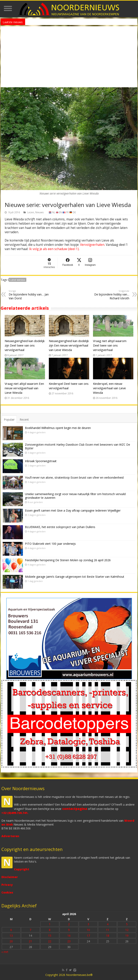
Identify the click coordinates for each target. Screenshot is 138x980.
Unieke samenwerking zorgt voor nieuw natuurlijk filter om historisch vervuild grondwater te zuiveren (75, 496)
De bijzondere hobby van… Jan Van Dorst (29, 295)
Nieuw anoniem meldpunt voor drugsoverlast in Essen (58, 22)
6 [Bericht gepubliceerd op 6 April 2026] (11, 930)
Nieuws (40, 212)
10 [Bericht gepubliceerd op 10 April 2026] (88, 930)
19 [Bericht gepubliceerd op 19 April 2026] (127, 936)
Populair (9, 419)
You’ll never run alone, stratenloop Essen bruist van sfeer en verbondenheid (74, 477)
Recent (24, 419)
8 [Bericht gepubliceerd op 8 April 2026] (50, 930)
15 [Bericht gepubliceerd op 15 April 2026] (50, 936)
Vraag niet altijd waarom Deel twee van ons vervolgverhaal (110, 345)
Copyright (22, 869)
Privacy (7, 885)
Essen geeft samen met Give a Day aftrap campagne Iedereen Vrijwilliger (73, 510)
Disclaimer (10, 877)
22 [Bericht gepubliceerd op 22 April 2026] (50, 941)
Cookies (7, 892)
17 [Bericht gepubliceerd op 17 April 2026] (88, 936)
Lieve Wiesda (18, 280)
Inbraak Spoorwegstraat (41, 461)
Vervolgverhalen (92, 245)
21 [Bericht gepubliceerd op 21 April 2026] (30, 941)
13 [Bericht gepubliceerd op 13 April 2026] (11, 936)
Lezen (31, 212)
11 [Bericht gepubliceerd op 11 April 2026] (108, 930)
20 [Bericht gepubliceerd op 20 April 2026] (11, 941)
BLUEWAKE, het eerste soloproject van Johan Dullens (60, 527)
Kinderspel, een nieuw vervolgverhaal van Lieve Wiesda (109, 388)
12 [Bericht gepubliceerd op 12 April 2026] (127, 930)
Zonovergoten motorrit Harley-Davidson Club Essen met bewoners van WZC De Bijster (78, 446)
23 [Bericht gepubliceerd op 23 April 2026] (69, 941)
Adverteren (10, 836)
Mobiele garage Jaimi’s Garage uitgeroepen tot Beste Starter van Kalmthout (75, 577)
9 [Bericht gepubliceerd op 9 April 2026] (69, 930)
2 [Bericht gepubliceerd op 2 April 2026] (69, 924)
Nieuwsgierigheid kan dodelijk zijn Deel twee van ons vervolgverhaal (25, 345)
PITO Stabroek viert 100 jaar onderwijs (50, 544)
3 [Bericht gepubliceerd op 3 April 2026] (88, 924)
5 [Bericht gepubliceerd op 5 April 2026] (127, 924)
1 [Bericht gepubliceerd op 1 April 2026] (50, 924)
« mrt (5, 952)
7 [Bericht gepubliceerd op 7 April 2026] (30, 930)
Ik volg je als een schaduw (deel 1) (54, 249)
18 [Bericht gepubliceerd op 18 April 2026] (108, 936)
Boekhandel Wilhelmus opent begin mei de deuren (58, 428)
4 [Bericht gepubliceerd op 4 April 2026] (108, 924)
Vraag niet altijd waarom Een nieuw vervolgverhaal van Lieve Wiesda (24, 388)
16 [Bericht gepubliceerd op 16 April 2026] (69, 936)
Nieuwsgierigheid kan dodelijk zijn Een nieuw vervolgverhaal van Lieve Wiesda (69, 345)
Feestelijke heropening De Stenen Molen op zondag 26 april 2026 (68, 560)
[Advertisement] (69, 57)
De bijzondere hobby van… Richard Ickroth (109, 295)
